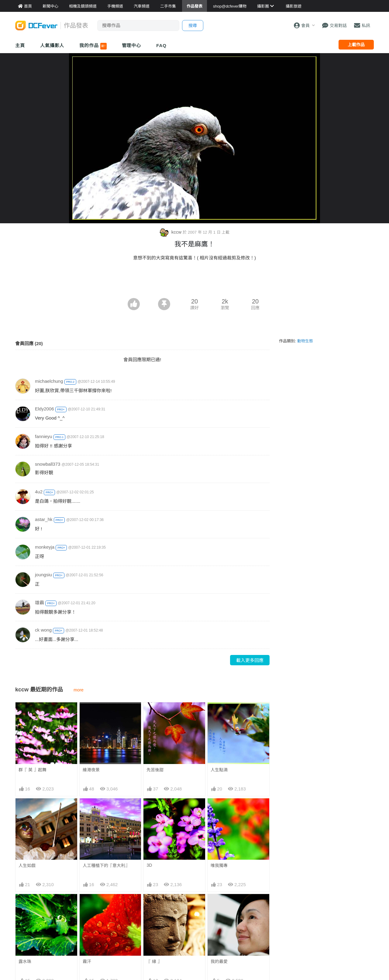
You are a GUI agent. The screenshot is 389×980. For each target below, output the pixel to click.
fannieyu (44, 436)
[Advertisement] (194, 281)
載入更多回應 (250, 660)
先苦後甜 (155, 770)
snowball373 (48, 464)
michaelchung (49, 381)
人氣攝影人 (52, 45)
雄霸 (40, 603)
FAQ (161, 45)
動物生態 (305, 341)
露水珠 (25, 961)
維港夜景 (91, 770)
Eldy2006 (45, 409)
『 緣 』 (154, 961)
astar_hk (44, 519)
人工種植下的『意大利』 (106, 865)
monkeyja (45, 547)
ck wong (43, 630)
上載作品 (356, 45)
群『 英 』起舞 (33, 770)
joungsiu (43, 575)
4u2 (39, 492)
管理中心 (132, 45)
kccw (171, 232)
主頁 (20, 45)
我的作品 (93, 46)
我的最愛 (219, 961)
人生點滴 (219, 770)
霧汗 (87, 961)
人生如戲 (27, 865)
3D (149, 865)
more (79, 690)
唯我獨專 (219, 865)
